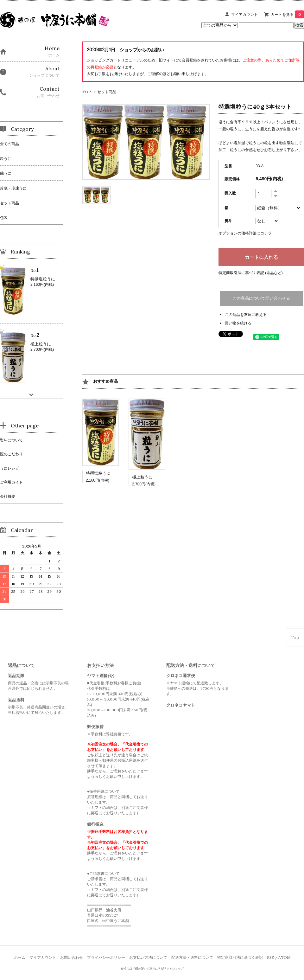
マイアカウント (244, 14)
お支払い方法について (148, 957)
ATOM (284, 957)
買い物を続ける (238, 323)
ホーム (20, 957)
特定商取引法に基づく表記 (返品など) (251, 273)
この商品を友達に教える (246, 314)
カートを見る (287, 14)
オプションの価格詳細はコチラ (245, 233)
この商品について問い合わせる (261, 298)
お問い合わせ (72, 957)
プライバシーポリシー (106, 957)
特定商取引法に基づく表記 (240, 957)
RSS (270, 957)
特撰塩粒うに (98, 473)
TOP (87, 92)
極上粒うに (142, 477)
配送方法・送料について (192, 957)
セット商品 (107, 92)
